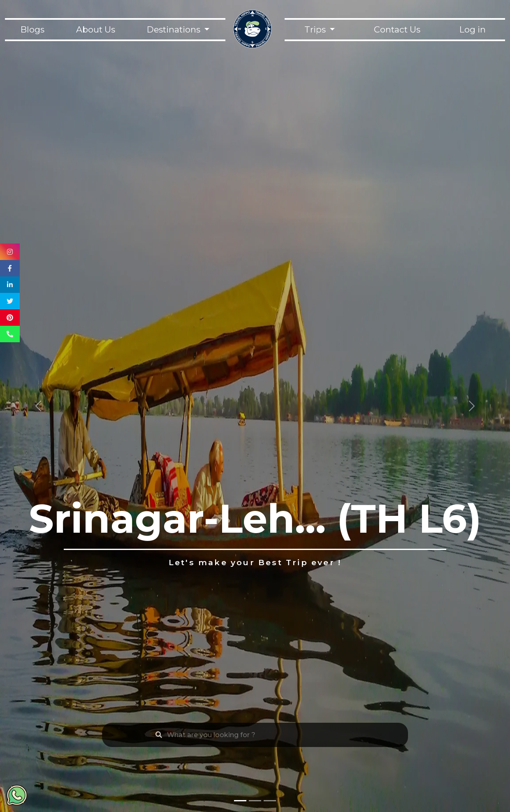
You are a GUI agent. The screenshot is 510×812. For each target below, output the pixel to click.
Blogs (32, 29)
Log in (473, 29)
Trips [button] (316, 29)
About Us (96, 29)
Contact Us (397, 29)
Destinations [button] (175, 29)
